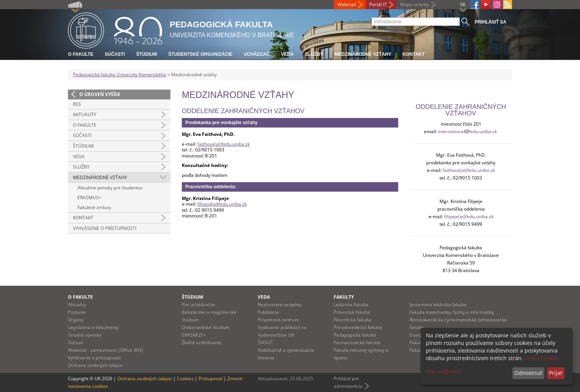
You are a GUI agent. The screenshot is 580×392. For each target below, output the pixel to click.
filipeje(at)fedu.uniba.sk (469, 216)
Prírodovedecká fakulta (358, 327)
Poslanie (77, 312)
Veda (287, 54)
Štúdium (147, 54)
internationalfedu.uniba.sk (467, 131)
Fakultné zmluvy (94, 207)
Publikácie (268, 312)
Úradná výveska (85, 335)
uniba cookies (542, 358)
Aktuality (85, 114)
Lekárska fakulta (351, 305)
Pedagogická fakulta (355, 335)
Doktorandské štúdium (206, 327)
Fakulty (344, 297)
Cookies (185, 379)
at (215, 204)
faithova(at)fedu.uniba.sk (224, 144)
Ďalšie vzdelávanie (202, 342)
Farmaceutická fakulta (357, 342)
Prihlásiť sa (491, 22)
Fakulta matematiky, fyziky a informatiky (452, 312)
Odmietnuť (528, 373)
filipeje (204, 204)
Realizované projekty (280, 305)
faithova (451, 170)
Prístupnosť (210, 379)
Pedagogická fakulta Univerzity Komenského (120, 75)
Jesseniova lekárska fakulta (438, 305)
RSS (77, 104)
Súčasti (115, 54)
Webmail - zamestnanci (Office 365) (106, 350)
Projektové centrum (278, 320)
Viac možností (443, 371)
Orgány (76, 320)
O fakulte (81, 54)
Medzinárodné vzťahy (363, 54)
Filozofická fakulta (352, 320)
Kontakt (414, 54)
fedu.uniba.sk (233, 204)
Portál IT (378, 4)
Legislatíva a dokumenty (93, 327)
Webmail (347, 4)
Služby (314, 54)
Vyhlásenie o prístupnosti (105, 228)
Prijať (556, 373)
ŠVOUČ (265, 342)
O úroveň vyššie (100, 94)
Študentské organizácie (200, 54)
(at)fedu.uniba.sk (477, 170)
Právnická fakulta (352, 312)
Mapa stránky (415, 4)
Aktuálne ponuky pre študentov (110, 188)
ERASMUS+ (89, 198)
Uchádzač (257, 54)
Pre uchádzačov (199, 305)
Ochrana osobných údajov (95, 365)
